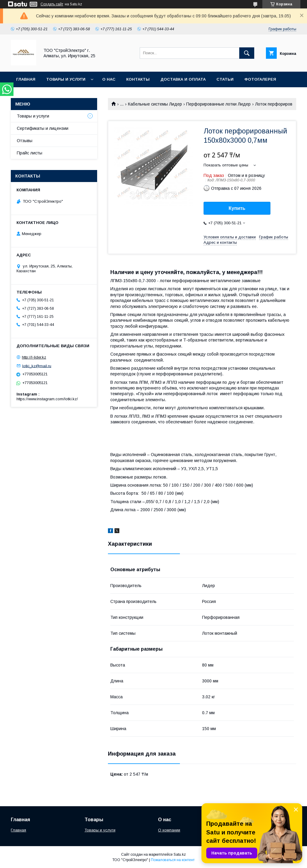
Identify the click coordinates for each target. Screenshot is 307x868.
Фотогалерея (260, 79)
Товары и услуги (66, 79)
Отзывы (25, 141)
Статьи (225, 79)
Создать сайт (52, 4)
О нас (109, 79)
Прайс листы (30, 153)
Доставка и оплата (183, 79)
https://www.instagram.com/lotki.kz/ (47, 399)
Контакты (138, 79)
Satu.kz (180, 855)
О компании (169, 830)
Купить (237, 208)
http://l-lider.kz (34, 357)
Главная (26, 79)
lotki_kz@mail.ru (37, 366)
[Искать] (247, 53)
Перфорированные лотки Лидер (218, 104)
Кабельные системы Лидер (155, 104)
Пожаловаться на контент (173, 860)
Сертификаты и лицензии (43, 128)
